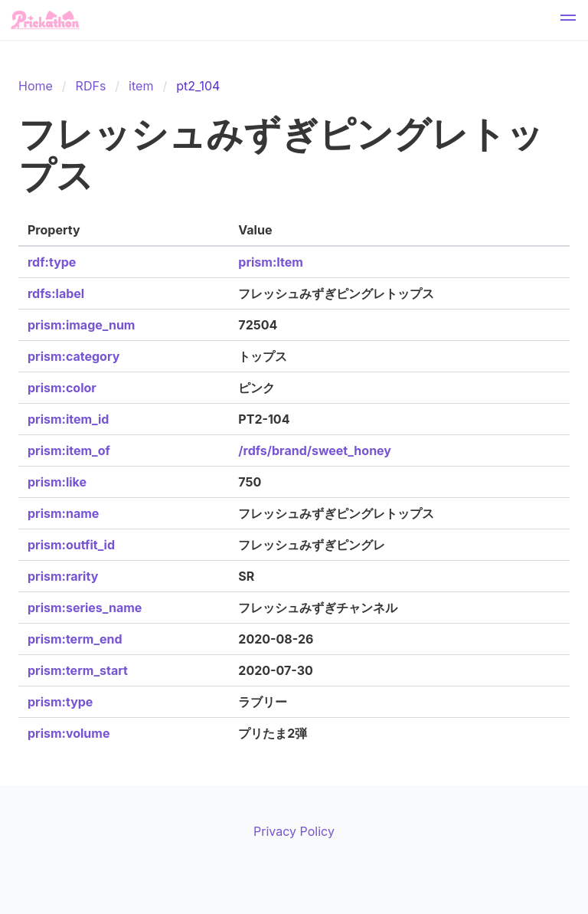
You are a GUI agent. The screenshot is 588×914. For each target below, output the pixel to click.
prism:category (73, 356)
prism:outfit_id (71, 545)
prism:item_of (69, 450)
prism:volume (69, 733)
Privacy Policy (294, 831)
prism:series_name (85, 608)
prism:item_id (68, 419)
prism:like (57, 482)
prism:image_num (81, 325)
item (141, 86)
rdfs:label (56, 293)
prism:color (62, 388)
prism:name (63, 513)
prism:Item (270, 262)
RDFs (91, 86)
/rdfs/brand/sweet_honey (315, 450)
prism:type (60, 702)
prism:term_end (75, 639)
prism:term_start (78, 670)
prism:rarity (63, 576)
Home (36, 86)
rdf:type (52, 262)
